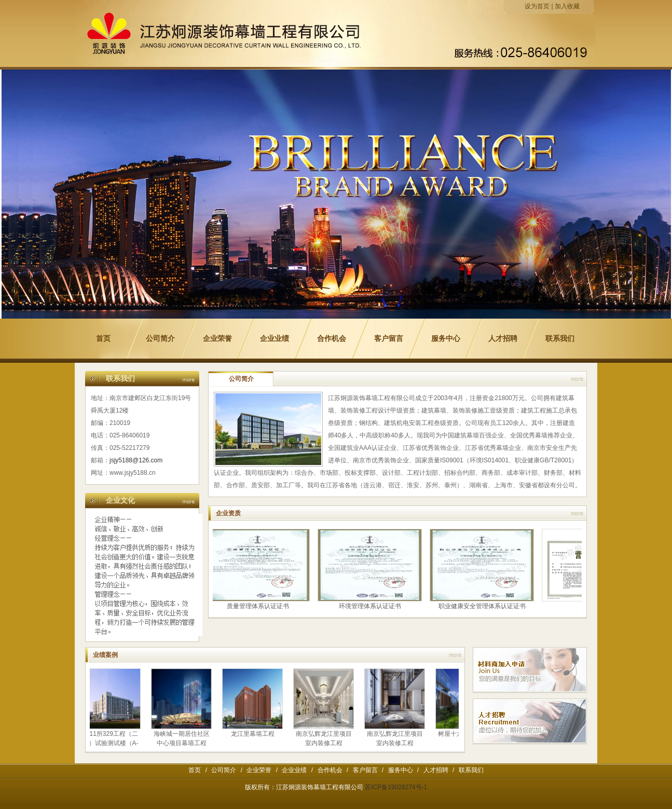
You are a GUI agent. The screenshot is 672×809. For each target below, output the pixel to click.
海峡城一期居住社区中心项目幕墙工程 (183, 738)
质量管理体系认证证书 (259, 606)
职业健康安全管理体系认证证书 (483, 606)
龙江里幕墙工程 (254, 734)
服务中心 (446, 339)
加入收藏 (567, 6)
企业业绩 (275, 339)
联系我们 (560, 339)
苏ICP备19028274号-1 (396, 787)
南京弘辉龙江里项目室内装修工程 (325, 738)
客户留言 (389, 339)
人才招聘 (503, 339)
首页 (103, 339)
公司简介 (160, 339)
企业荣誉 (217, 339)
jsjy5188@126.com (136, 460)
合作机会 (332, 339)
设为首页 (537, 6)
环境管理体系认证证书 (371, 606)
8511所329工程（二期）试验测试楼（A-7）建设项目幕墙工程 (111, 743)
